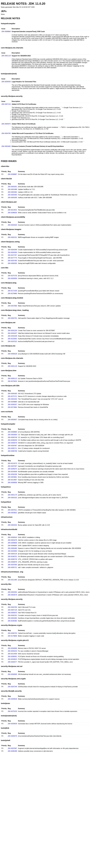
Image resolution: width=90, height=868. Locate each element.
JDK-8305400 (12, 394)
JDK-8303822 (12, 513)
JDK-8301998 (12, 189)
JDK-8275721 (12, 396)
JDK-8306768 (12, 451)
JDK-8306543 (12, 537)
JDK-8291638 (12, 336)
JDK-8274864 (12, 407)
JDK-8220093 (12, 551)
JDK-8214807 (12, 480)
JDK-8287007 (12, 466)
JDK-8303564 (12, 435)
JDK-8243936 (12, 472)
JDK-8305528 (12, 354)
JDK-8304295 (12, 198)
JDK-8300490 (12, 548)
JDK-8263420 (12, 225)
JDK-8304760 (6, 133)
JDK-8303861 (12, 477)
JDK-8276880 (12, 293)
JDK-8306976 (12, 562)
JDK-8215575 (12, 463)
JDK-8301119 (6, 56)
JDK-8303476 (12, 540)
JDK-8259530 (6, 82)
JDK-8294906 (12, 648)
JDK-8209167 (12, 405)
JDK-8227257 (12, 255)
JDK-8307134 (6, 104)
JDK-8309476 (12, 736)
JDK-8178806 (12, 636)
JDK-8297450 (12, 261)
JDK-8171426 (12, 291)
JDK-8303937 (12, 420)
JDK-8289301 (12, 656)
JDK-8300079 (12, 443)
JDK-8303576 (12, 595)
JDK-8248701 (12, 557)
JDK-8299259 (12, 440)
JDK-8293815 (12, 659)
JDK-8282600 (12, 674)
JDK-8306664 (12, 546)
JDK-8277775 (12, 258)
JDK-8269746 (12, 437)
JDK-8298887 (12, 174)
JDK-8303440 (12, 399)
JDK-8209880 (12, 402)
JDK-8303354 (12, 592)
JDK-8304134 (12, 554)
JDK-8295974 (12, 469)
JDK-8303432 (12, 525)
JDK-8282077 (12, 662)
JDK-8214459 (12, 654)
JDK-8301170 (12, 495)
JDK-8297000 (12, 565)
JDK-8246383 (12, 621)
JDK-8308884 (6, 32)
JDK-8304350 (12, 195)
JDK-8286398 (12, 751)
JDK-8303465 (6, 146)
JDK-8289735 (12, 559)
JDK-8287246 (12, 687)
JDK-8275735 (12, 276)
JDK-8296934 (12, 213)
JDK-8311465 (12, 580)
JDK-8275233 (12, 711)
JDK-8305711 (12, 448)
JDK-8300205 (12, 263)
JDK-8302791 (12, 318)
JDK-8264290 (12, 250)
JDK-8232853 (12, 339)
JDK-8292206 (12, 474)
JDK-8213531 (12, 210)
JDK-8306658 (12, 543)
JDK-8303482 (12, 192)
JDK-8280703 (12, 633)
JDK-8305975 (6, 124)
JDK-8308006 (12, 483)
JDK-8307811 (12, 510)
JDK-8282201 (12, 615)
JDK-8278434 (12, 381)
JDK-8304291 (12, 187)
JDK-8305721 (12, 567)
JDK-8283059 (12, 278)
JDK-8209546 (12, 699)
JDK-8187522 (12, 341)
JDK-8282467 (12, 446)
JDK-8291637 (12, 333)
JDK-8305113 (12, 378)
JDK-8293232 (12, 651)
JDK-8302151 (12, 237)
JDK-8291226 (12, 331)
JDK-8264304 (12, 252)
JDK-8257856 (12, 306)
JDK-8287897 (12, 748)
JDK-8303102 (12, 498)
